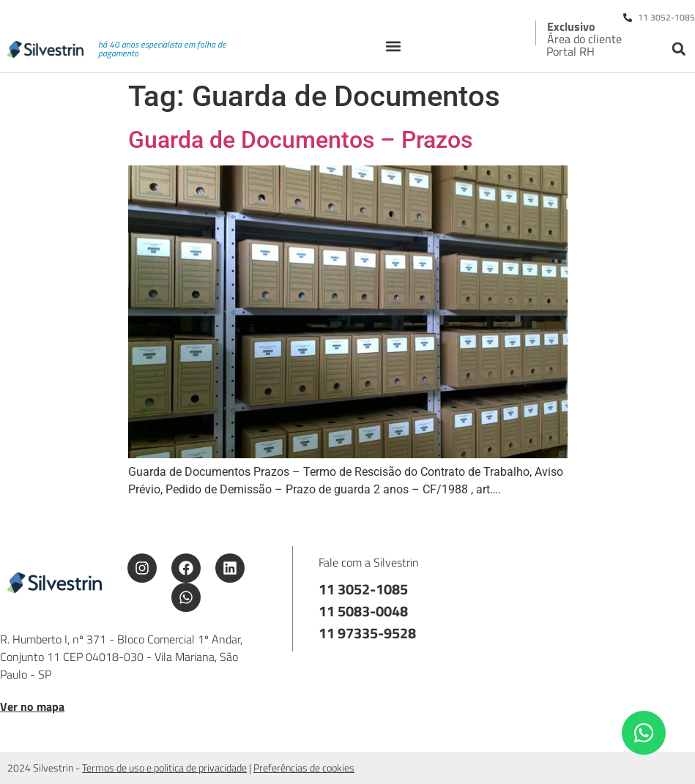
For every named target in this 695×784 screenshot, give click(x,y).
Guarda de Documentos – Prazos (300, 140)
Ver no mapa (32, 706)
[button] (393, 46)
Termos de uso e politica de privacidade (164, 768)
